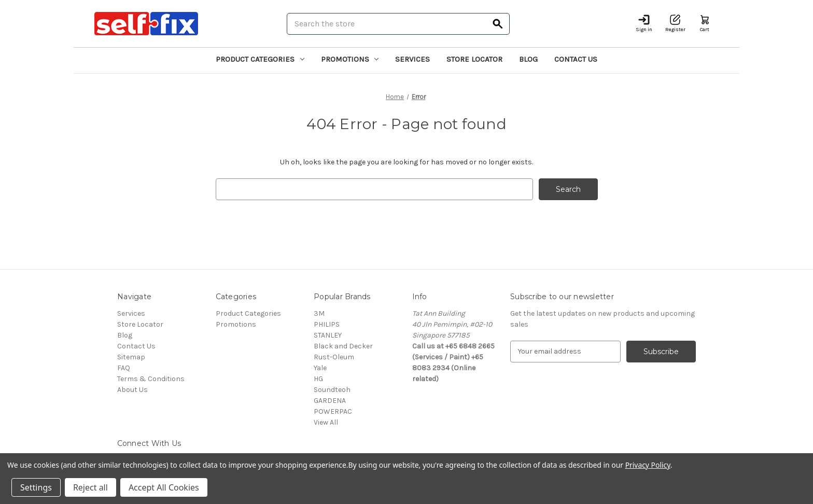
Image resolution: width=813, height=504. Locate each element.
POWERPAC (333, 411)
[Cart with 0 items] (705, 24)
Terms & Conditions (151, 379)
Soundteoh (332, 390)
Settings (36, 487)
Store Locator (474, 59)
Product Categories (260, 59)
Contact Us (576, 59)
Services (412, 59)
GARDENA (330, 401)
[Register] (675, 24)
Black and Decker (343, 346)
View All (326, 422)
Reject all (90, 487)
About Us (132, 390)
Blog (528, 59)
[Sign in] (644, 24)
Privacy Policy (648, 465)
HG (318, 379)
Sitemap (131, 357)
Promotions (350, 59)
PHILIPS (327, 324)
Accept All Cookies (164, 487)
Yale (320, 368)
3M (319, 313)
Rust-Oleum (334, 357)
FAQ (124, 368)
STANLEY (328, 335)
